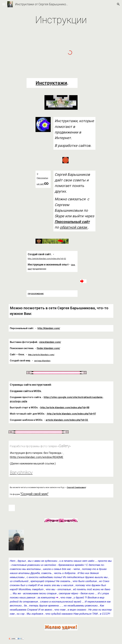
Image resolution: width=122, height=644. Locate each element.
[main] (61, 20)
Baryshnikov (21, 472)
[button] (4, 4)
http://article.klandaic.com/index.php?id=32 (47, 259)
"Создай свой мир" (34, 494)
